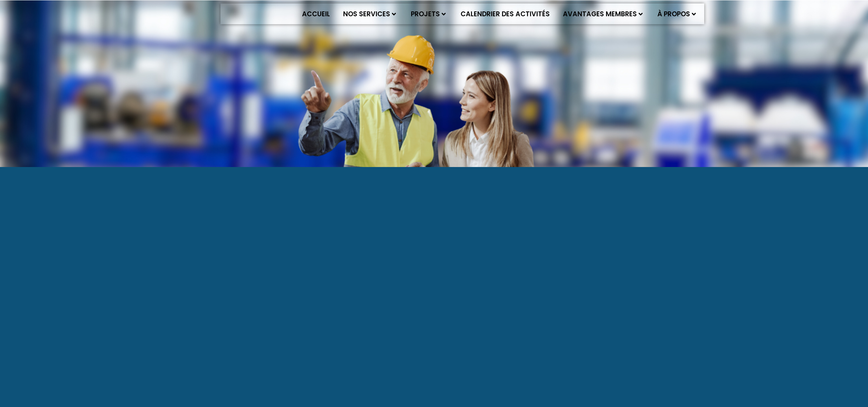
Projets (428, 14)
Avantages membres (603, 14)
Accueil (316, 14)
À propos (677, 14)
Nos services (370, 14)
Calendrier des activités (505, 14)
